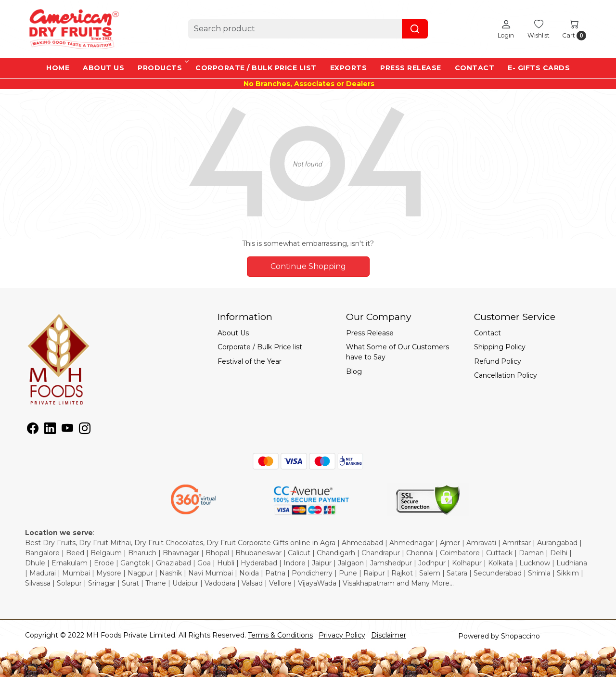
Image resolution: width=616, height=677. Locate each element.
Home (58, 68)
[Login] (506, 29)
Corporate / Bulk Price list (256, 68)
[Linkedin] (50, 430)
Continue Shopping (308, 266)
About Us (103, 68)
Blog (354, 371)
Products (162, 68)
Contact (475, 68)
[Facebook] (33, 430)
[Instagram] (85, 430)
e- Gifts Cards (539, 68)
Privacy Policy (342, 635)
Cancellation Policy (506, 375)
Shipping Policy (500, 347)
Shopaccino (520, 636)
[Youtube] (67, 430)
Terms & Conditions (280, 635)
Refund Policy (498, 361)
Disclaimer (389, 635)
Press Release (411, 68)
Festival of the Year (250, 361)
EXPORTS (349, 68)
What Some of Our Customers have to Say (398, 352)
